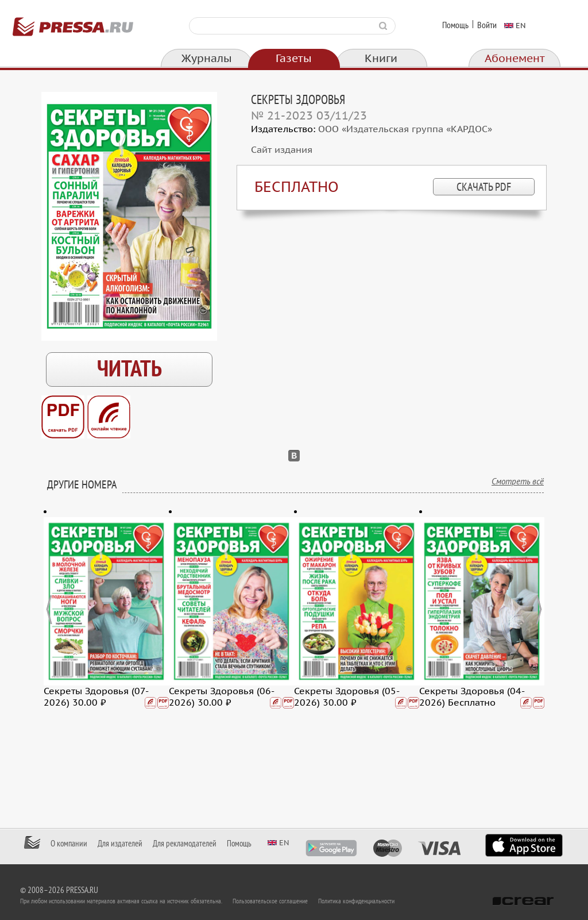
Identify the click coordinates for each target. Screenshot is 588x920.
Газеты (294, 59)
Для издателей (120, 844)
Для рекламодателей (185, 844)
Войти (487, 25)
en (521, 25)
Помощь (455, 25)
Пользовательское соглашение (270, 901)
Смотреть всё (518, 482)
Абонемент (515, 59)
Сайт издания (282, 150)
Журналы (207, 59)
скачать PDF (484, 187)
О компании (69, 844)
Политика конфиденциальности (356, 901)
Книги (381, 59)
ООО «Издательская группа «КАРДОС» (405, 129)
